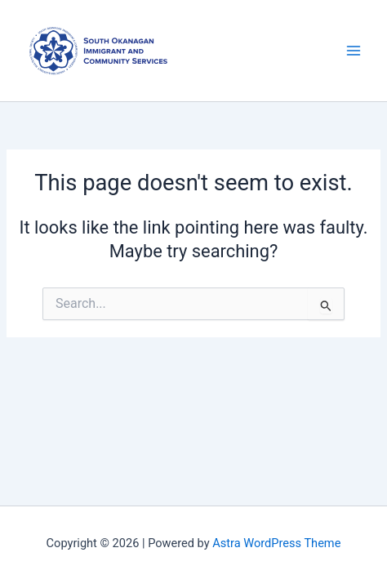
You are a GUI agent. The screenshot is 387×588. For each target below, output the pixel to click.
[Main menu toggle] (354, 51)
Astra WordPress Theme (276, 543)
